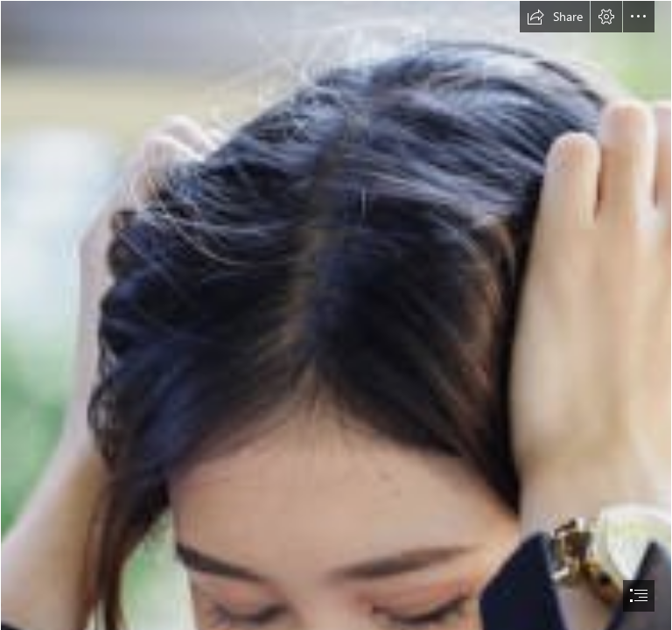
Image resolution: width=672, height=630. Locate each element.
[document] (336, 315)
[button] (555, 17)
